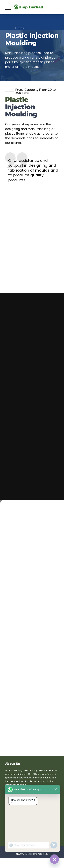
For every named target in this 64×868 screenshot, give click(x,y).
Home (20, 28)
